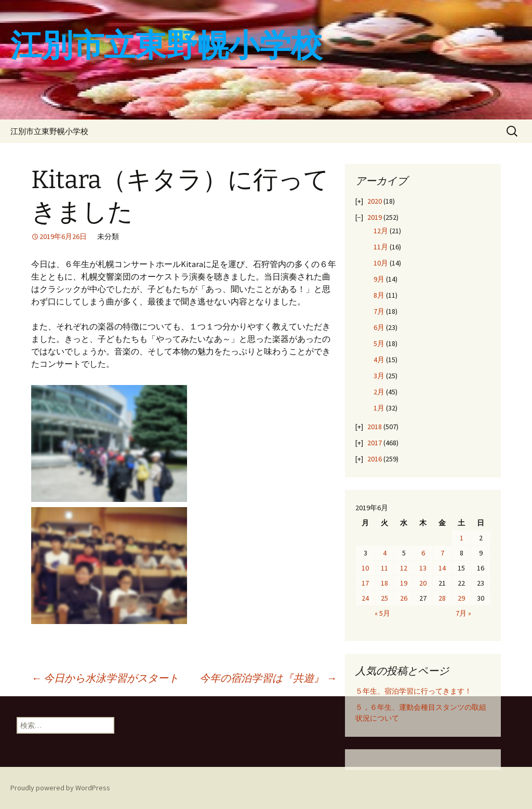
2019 (375, 217)
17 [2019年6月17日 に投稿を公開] (365, 583)
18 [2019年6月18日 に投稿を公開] (384, 583)
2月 (379, 392)
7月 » (463, 613)
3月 (379, 376)
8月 (379, 295)
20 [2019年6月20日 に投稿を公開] (423, 583)
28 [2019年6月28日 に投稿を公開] (442, 598)
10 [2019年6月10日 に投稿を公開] (365, 568)
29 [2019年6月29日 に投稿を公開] (461, 598)
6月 (379, 327)
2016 (375, 459)
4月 (379, 360)
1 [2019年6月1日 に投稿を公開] (462, 538)
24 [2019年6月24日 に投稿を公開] (365, 598)
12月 (381, 231)
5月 (379, 343)
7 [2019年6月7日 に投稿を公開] (442, 553)
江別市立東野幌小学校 (49, 131)
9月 (379, 279)
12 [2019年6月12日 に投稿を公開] (404, 568)
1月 (379, 408)
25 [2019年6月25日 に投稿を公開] (384, 598)
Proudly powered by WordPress (60, 788)
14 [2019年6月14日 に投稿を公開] (442, 568)
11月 (381, 247)
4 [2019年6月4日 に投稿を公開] (385, 553)
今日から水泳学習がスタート (105, 678)
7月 (379, 311)
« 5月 (382, 613)
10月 (381, 263)
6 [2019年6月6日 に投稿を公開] (423, 553)
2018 (375, 427)
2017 (375, 443)
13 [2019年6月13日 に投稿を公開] (423, 568)
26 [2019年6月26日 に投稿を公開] (404, 598)
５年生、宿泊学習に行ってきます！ (414, 691)
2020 (375, 201)
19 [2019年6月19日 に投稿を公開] (404, 583)
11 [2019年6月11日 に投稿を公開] (384, 568)
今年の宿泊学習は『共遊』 (268, 678)
